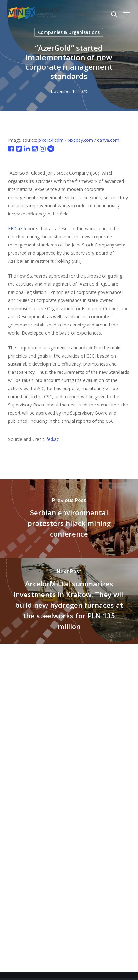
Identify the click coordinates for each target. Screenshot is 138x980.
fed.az (53, 439)
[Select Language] (97, 14)
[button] (126, 14)
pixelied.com (51, 140)
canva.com (108, 140)
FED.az (15, 228)
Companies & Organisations (69, 32)
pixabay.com (80, 140)
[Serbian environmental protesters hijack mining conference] (69, 519)
